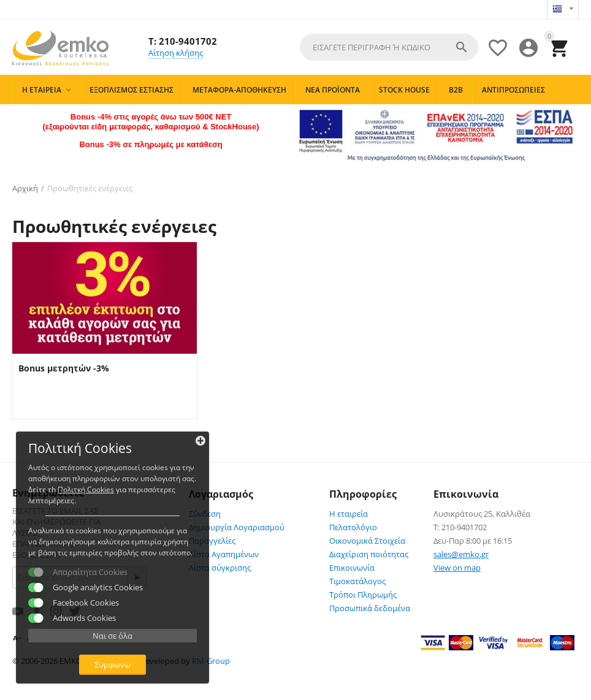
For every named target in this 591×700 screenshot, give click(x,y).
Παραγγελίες (212, 540)
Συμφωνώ (95, 662)
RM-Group (211, 660)
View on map (457, 567)
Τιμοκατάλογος (357, 580)
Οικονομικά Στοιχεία (367, 540)
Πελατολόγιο (353, 527)
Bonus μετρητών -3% (64, 367)
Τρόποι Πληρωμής (363, 594)
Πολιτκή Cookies (88, 465)
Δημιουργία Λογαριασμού (237, 527)
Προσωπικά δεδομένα (370, 607)
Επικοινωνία (352, 567)
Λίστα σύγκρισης (220, 567)
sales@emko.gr (461, 554)
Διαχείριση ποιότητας (369, 554)
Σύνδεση (205, 513)
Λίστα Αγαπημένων (224, 554)
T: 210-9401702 (183, 41)
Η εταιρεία (349, 513)
